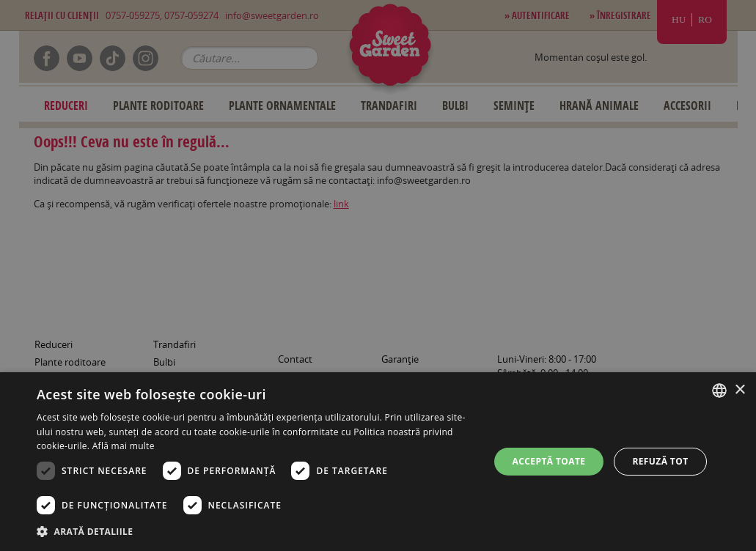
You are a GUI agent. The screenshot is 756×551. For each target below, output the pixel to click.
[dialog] (378, 462)
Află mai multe (124, 446)
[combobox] (719, 391)
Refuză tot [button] (660, 461)
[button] (256, 531)
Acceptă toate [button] (549, 461)
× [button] (740, 390)
